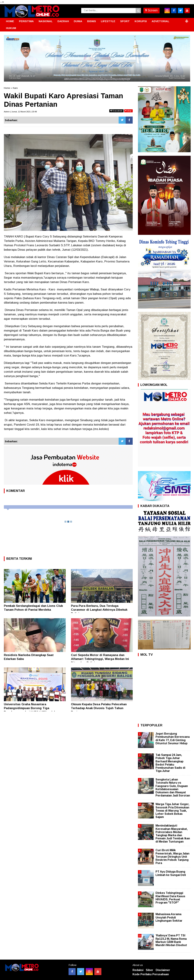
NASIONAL (46, 21)
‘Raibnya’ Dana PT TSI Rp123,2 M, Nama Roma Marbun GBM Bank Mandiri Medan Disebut (171, 940)
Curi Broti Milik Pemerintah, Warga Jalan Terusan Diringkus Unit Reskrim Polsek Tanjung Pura (172, 857)
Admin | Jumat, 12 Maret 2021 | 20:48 (20, 112)
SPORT (125, 21)
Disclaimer (163, 970)
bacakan (116, 111)
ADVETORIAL (160, 21)
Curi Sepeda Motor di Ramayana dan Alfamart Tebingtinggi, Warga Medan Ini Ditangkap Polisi (100, 659)
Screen (151, 10)
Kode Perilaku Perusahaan (151, 974)
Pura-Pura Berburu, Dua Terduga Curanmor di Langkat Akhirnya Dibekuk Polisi (99, 610)
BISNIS (92, 21)
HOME (10, 21)
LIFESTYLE (108, 21)
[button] (187, 20)
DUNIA (78, 21)
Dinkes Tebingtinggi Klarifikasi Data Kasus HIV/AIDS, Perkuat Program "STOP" (170, 898)
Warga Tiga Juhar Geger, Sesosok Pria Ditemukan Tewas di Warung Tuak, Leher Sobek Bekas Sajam (172, 811)
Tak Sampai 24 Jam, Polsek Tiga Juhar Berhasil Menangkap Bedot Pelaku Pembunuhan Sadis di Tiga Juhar (170, 763)
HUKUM (11, 28)
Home (7, 88)
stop (128, 111)
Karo (15, 88)
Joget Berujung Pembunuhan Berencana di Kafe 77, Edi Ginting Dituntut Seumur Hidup (173, 738)
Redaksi (138, 970)
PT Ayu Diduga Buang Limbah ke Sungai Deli (171, 873)
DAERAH (63, 21)
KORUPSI (141, 21)
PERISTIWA (26, 21)
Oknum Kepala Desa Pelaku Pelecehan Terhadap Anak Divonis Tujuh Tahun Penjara (99, 708)
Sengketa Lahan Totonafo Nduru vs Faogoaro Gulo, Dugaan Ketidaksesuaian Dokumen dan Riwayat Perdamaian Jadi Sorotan (173, 788)
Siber (150, 970)
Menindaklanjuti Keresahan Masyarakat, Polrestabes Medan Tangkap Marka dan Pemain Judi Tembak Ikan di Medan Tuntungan (173, 834)
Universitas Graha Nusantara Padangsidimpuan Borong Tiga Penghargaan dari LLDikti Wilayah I (29, 708)
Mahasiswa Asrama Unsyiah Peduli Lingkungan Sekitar (169, 917)
